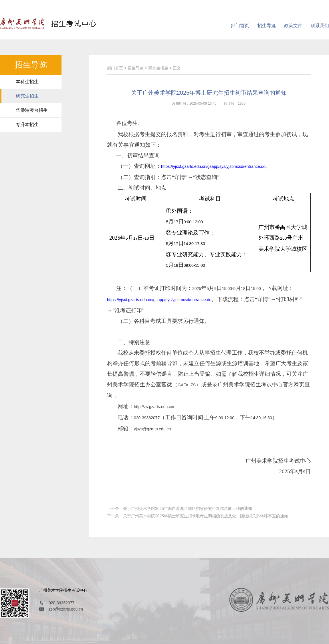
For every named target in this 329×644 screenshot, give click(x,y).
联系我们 (320, 26)
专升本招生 (27, 125)
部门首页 (240, 26)
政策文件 (293, 26)
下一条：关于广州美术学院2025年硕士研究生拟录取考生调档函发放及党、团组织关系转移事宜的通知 (198, 516)
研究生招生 (27, 96)
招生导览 (267, 26)
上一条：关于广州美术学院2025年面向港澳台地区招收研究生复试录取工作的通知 (180, 508)
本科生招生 (27, 82)
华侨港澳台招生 (32, 110)
